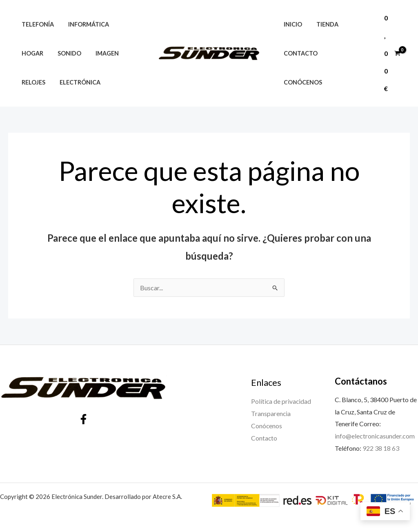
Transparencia (271, 413)
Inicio (291, 39)
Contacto (299, 68)
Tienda (323, 39)
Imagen (101, 53)
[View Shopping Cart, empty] (392, 53)
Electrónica (76, 82)
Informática (84, 24)
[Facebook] (83, 419)
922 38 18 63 (381, 448)
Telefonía (36, 24)
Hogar (31, 53)
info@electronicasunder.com (375, 436)
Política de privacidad (281, 401)
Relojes (32, 82)
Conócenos (347, 68)
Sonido (65, 53)
